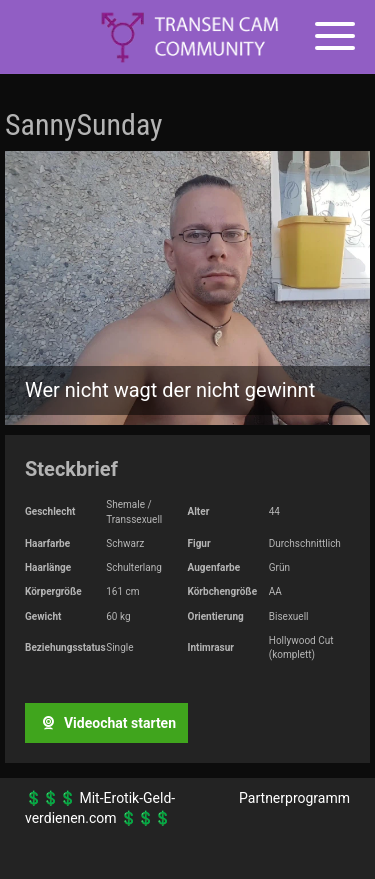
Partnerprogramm (294, 798)
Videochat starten (106, 723)
